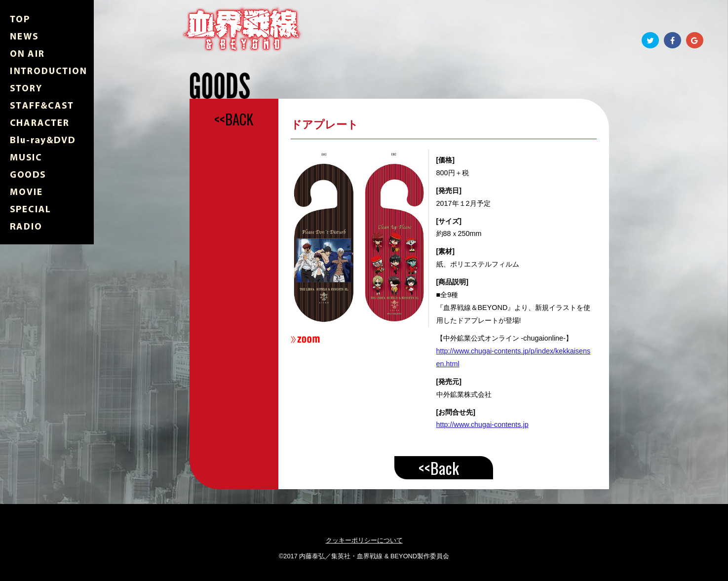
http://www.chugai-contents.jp (482, 425)
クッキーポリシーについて (364, 540)
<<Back (439, 468)
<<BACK (234, 119)
